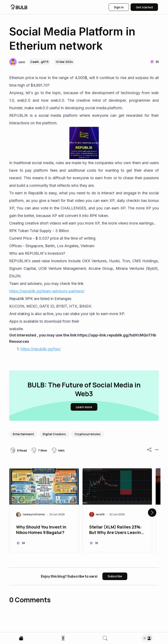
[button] (17, 62)
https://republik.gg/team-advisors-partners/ (47, 291)
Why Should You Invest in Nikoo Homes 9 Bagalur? (41, 530)
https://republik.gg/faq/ (41, 349)
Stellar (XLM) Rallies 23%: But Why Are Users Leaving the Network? (116, 530)
